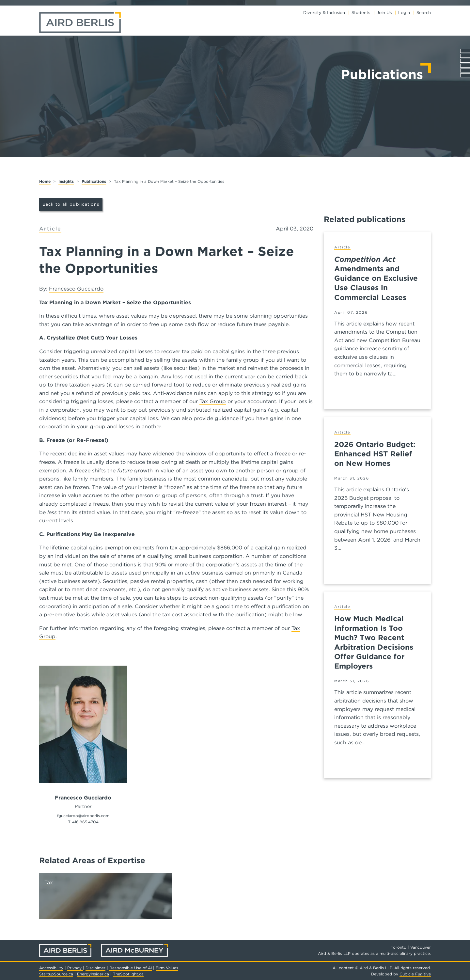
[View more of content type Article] (50, 229)
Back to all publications (71, 204)
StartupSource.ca (56, 974)
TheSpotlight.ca (128, 974)
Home (45, 181)
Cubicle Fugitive (415, 974)
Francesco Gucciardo (76, 289)
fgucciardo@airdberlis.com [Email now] (83, 816)
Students (361, 13)
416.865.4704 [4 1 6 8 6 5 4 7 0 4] (85, 822)
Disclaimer (95, 968)
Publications (94, 181)
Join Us (384, 13)
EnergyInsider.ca (93, 974)
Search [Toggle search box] (424, 13)
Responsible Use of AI (131, 968)
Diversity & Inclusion (324, 13)
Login (404, 13)
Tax (49, 883)
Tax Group (213, 401)
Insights (66, 181)
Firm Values (167, 968)
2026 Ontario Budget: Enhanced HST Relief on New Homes (375, 454)
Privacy (75, 968)
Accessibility (51, 968)
